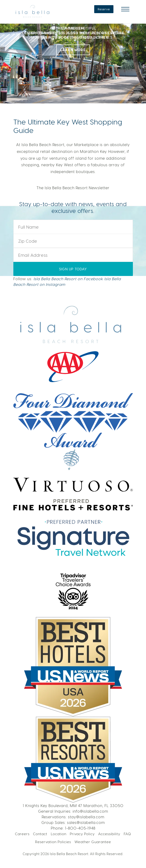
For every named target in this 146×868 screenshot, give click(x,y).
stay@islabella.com (86, 817)
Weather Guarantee (93, 842)
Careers (22, 834)
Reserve (104, 9)
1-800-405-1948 (80, 828)
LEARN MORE (73, 50)
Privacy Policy (82, 834)
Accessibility (109, 834)
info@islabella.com (90, 811)
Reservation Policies (53, 842)
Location (59, 834)
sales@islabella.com (86, 822)
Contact (40, 834)
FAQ (127, 834)
